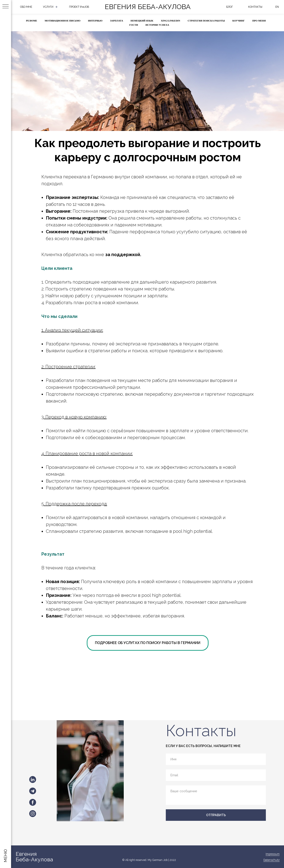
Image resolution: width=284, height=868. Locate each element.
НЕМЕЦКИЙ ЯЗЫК (142, 21)
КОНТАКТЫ (255, 7)
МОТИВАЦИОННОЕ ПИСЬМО (63, 21)
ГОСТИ (134, 25)
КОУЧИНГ (239, 21)
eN (277, 7)
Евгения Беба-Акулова (148, 7)
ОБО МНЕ (26, 7)
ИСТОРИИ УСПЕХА (157, 25)
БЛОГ (230, 7)
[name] (216, 759)
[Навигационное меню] (6, 7)
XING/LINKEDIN (170, 21)
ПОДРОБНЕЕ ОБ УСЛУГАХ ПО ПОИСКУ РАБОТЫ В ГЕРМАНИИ (148, 643)
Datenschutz (271, 860)
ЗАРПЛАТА (117, 21)
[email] (216, 775)
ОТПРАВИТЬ (216, 815)
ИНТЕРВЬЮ (95, 21)
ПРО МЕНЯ (259, 21)
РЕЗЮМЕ (32, 21)
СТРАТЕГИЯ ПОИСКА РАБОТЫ (206, 21)
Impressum (273, 854)
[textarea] (216, 795)
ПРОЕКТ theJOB (79, 7)
